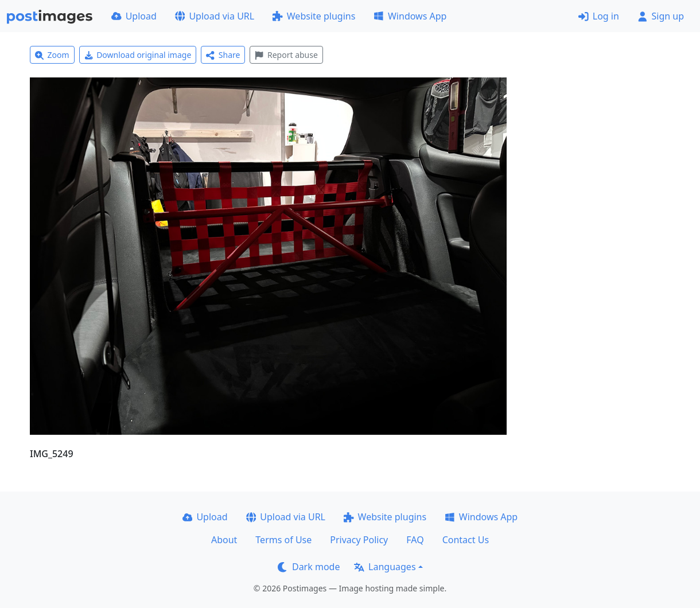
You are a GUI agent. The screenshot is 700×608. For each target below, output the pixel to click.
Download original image (138, 55)
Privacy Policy (359, 540)
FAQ (415, 540)
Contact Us (466, 540)
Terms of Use (283, 540)
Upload (134, 16)
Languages (385, 567)
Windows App (410, 16)
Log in (599, 16)
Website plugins (314, 16)
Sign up (661, 16)
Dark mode (309, 567)
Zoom (52, 55)
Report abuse (286, 55)
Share (223, 55)
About (224, 540)
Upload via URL (215, 16)
